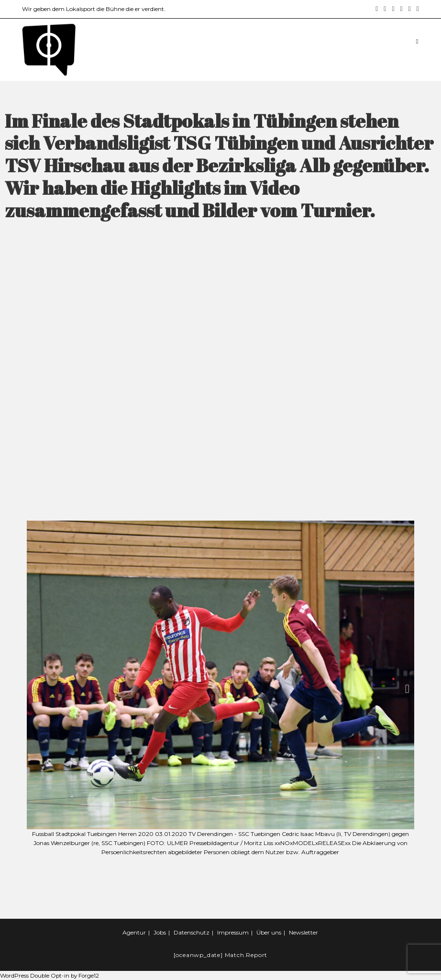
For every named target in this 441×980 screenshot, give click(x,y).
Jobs (160, 932)
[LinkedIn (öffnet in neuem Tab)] (393, 9)
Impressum (233, 932)
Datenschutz (192, 932)
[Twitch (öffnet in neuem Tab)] (416, 9)
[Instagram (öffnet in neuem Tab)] (385, 9)
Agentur (134, 932)
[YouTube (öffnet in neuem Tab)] (402, 9)
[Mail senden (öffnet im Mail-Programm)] (410, 9)
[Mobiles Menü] (418, 41)
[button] (34, 689)
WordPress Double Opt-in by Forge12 (51, 975)
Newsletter (303, 932)
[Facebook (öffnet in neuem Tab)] (377, 9)
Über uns (269, 932)
